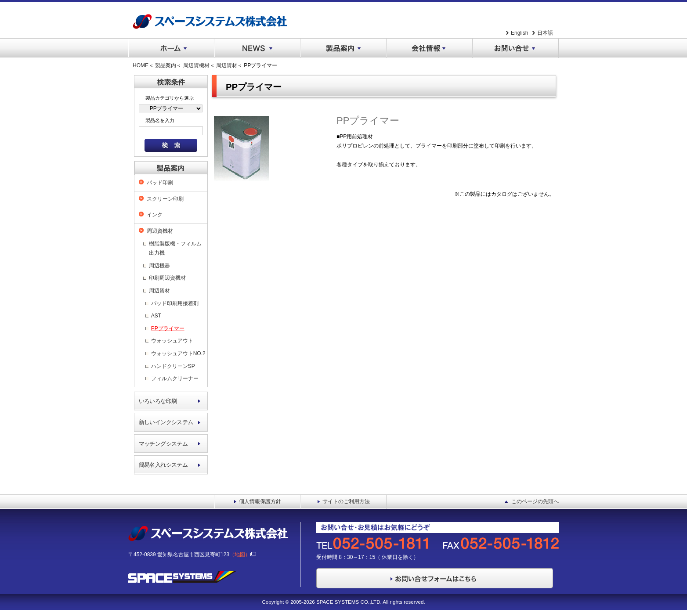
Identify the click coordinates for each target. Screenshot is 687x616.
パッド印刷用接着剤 (175, 303)
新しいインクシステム (166, 422)
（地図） (243, 555)
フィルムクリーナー (175, 378)
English (519, 33)
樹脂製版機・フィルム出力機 (175, 249)
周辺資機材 (196, 65)
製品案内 (343, 48)
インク (155, 215)
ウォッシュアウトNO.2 (178, 353)
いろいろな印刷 (158, 401)
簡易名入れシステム (163, 465)
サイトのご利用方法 (346, 501)
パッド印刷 (160, 183)
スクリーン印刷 (165, 199)
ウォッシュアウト (172, 341)
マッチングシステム (163, 444)
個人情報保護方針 (260, 501)
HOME (141, 65)
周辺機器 (159, 266)
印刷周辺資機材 (167, 278)
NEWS (257, 48)
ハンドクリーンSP (173, 366)
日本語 (545, 33)
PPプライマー (168, 328)
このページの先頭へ (535, 501)
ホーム (171, 48)
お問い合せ (516, 48)
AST (156, 316)
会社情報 (430, 48)
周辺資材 (227, 65)
